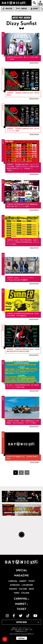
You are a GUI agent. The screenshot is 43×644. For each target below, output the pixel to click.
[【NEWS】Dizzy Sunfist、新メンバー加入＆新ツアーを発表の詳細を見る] (21, 49)
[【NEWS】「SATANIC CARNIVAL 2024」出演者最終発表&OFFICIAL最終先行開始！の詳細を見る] (21, 341)
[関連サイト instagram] (7, 616)
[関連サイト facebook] (14, 616)
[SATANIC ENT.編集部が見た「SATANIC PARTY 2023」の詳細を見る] (21, 448)
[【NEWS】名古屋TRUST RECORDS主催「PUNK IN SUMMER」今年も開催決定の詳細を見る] (21, 305)
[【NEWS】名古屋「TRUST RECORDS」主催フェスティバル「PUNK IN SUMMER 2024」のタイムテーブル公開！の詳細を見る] (21, 233)
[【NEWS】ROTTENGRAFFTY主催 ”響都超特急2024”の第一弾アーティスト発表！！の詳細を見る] (21, 196)
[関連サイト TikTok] (28, 616)
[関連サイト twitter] (21, 616)
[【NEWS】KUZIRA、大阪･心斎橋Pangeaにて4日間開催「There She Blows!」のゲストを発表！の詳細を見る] (21, 412)
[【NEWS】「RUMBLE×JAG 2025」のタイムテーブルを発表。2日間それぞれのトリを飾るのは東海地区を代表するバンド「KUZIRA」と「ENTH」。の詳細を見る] (21, 158)
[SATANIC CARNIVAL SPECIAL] (21, 497)
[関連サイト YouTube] (35, 616)
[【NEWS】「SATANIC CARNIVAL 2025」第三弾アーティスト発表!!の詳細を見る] (21, 120)
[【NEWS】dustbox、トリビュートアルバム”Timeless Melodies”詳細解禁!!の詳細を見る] (21, 269)
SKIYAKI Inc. (31, 634)
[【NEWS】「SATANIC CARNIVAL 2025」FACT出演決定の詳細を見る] (21, 84)
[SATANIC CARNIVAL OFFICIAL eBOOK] (21, 510)
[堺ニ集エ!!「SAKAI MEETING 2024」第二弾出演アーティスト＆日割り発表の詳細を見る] (21, 377)
